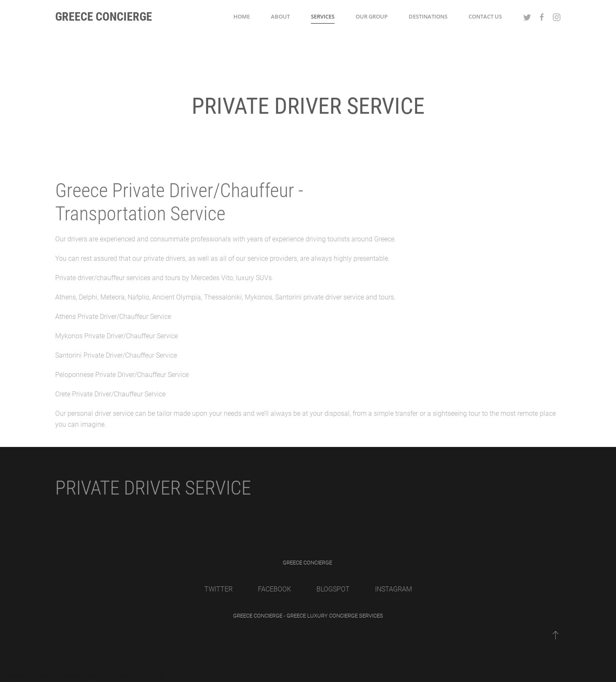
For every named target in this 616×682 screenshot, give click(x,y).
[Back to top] (556, 635)
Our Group (372, 16)
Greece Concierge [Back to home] (104, 17)
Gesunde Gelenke (26, 676)
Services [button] (323, 16)
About (280, 16)
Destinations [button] (428, 16)
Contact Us (485, 16)
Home (242, 16)
